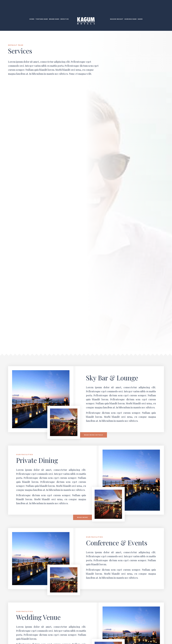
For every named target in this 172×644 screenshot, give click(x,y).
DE (164, 8)
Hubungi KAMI (131, 19)
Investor (64, 19)
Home (32, 19)
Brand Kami (54, 19)
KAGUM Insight (117, 19)
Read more (83, 517)
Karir (140, 19)
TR (161, 8)
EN (158, 8)
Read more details (94, 435)
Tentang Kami (42, 19)
